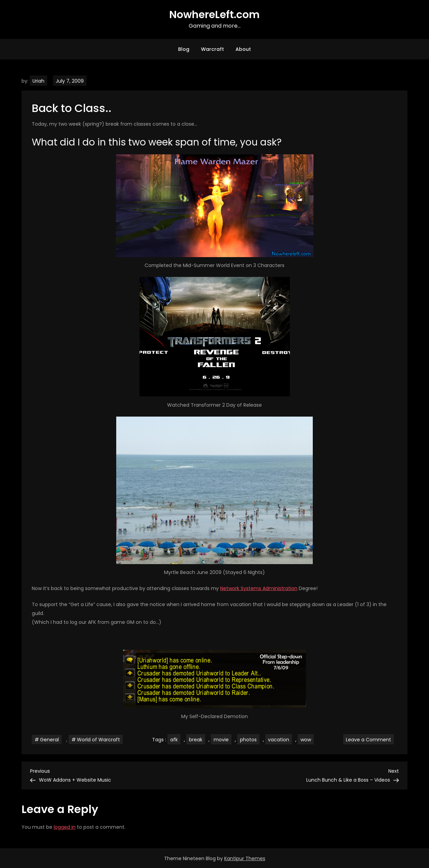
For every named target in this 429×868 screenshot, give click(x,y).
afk (174, 740)
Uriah (38, 81)
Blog (184, 49)
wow (306, 740)
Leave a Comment (370, 739)
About (243, 49)
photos (248, 740)
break (196, 740)
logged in (65, 827)
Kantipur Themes (245, 858)
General (49, 740)
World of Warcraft (98, 740)
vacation (279, 740)
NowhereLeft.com (214, 15)
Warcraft (212, 49)
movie (221, 740)
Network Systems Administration (259, 588)
